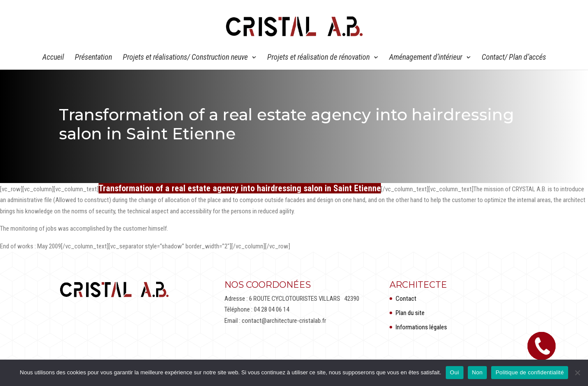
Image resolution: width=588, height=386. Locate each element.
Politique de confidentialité (530, 372)
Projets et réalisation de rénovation (318, 58)
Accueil (53, 58)
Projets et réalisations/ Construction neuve (185, 58)
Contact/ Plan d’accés (514, 58)
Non (478, 372)
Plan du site (410, 313)
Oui (455, 372)
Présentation (93, 58)
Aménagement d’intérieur (426, 58)
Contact (406, 299)
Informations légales (421, 327)
